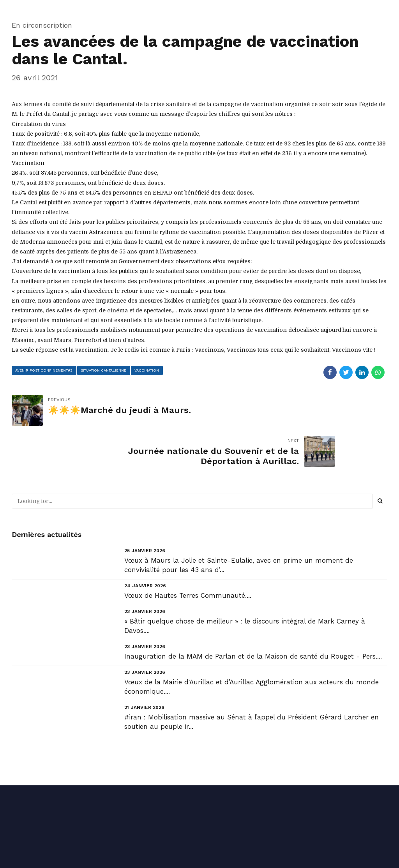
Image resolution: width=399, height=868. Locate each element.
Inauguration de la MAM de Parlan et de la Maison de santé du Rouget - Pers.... (253, 615)
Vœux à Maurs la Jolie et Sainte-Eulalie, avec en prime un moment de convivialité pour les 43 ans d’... (239, 524)
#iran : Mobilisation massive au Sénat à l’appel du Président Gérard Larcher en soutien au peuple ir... (252, 681)
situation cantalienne (104, 370)
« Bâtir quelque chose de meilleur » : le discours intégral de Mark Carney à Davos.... (245, 585)
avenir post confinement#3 (44, 370)
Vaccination (148, 370)
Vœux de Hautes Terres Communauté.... (188, 554)
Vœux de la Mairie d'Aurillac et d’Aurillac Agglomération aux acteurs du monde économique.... (252, 646)
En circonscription (42, 25)
